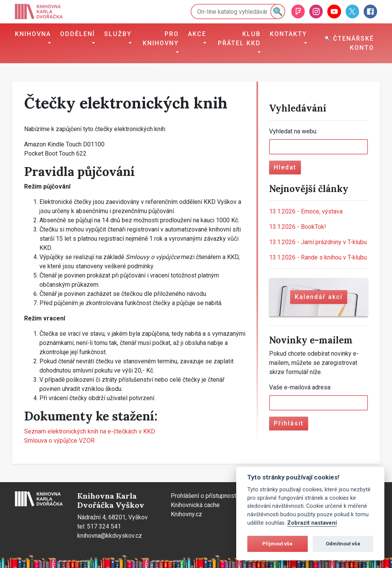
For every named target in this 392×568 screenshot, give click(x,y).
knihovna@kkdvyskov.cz (110, 536)
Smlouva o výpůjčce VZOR (59, 441)
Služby (118, 34)
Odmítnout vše (343, 544)
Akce (197, 34)
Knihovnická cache (195, 505)
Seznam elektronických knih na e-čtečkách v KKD (90, 431)
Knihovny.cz (186, 514)
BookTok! (298, 227)
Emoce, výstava (306, 211)
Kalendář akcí (319, 297)
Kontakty (288, 34)
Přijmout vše (277, 544)
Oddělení (78, 34)
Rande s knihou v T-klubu (318, 257)
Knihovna (33, 34)
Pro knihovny (161, 39)
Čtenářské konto (349, 43)
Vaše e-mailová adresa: (300, 387)
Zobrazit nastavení (312, 523)
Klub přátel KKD (239, 39)
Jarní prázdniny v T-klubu (318, 242)
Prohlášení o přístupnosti (204, 496)
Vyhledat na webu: (293, 131)
